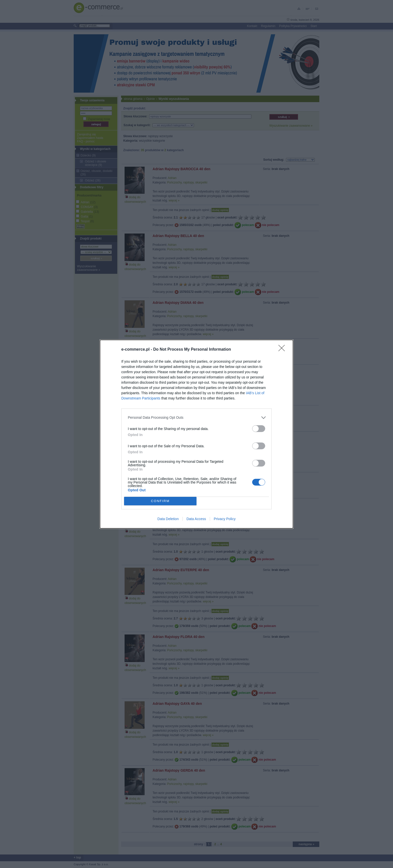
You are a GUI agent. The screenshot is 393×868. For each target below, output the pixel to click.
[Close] (283, 349)
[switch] (259, 428)
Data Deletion (168, 519)
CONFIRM (160, 501)
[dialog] (197, 434)
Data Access (196, 519)
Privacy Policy (225, 519)
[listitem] (197, 417)
